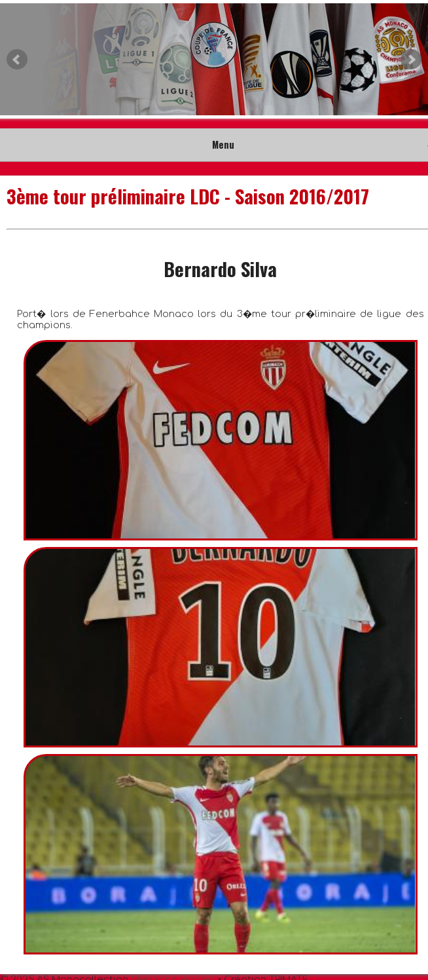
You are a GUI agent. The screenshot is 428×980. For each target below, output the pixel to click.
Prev (17, 60)
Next (411, 60)
